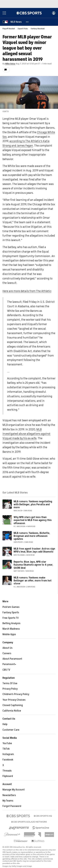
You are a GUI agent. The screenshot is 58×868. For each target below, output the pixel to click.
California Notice (12, 711)
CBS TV (6, 670)
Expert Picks (23, 29)
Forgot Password (12, 806)
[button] (27, 22)
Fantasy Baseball (38, 29)
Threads (7, 771)
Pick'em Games (11, 607)
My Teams (8, 801)
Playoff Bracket (9, 29)
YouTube (7, 743)
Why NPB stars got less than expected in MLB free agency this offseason (33, 520)
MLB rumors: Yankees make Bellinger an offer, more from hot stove (33, 581)
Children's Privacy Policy (16, 694)
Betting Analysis (11, 623)
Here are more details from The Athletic (27, 291)
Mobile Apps (9, 634)
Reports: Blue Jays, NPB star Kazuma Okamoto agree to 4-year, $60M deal (33, 565)
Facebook (8, 760)
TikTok (6, 749)
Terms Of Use (10, 683)
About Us (8, 648)
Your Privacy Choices (14, 700)
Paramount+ (9, 664)
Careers (7, 653)
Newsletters (9, 795)
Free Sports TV (11, 618)
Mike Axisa (10, 64)
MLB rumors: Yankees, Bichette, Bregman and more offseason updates (32, 536)
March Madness (11, 629)
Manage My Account (14, 790)
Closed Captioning (13, 705)
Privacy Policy (10, 689)
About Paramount (12, 659)
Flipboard (8, 776)
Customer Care (11, 730)
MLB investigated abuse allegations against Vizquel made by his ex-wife (26, 434)
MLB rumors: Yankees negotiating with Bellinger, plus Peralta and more (33, 504)
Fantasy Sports (11, 612)
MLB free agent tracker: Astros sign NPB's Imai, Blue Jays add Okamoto (34, 550)
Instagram (8, 754)
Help (5, 724)
